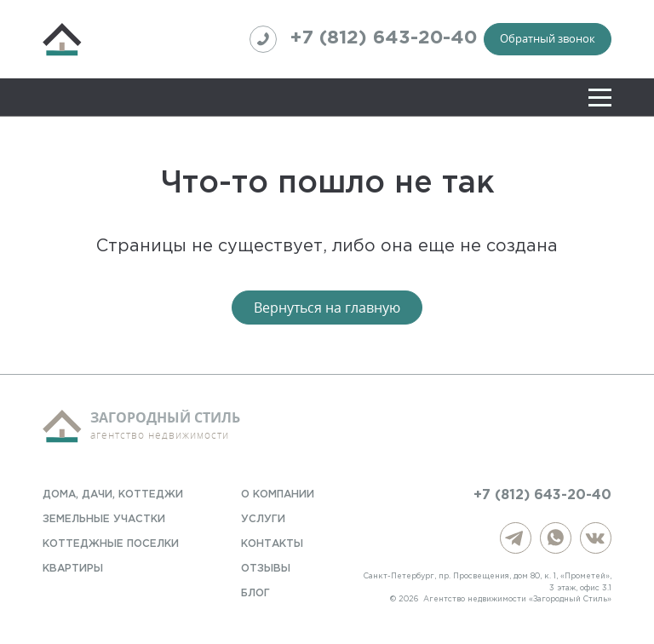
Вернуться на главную (327, 308)
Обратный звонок (548, 38)
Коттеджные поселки (111, 544)
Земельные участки (104, 519)
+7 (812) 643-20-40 (363, 39)
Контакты (272, 544)
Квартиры (73, 569)
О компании (278, 494)
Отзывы (266, 569)
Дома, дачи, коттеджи (113, 494)
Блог (255, 593)
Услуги (263, 519)
